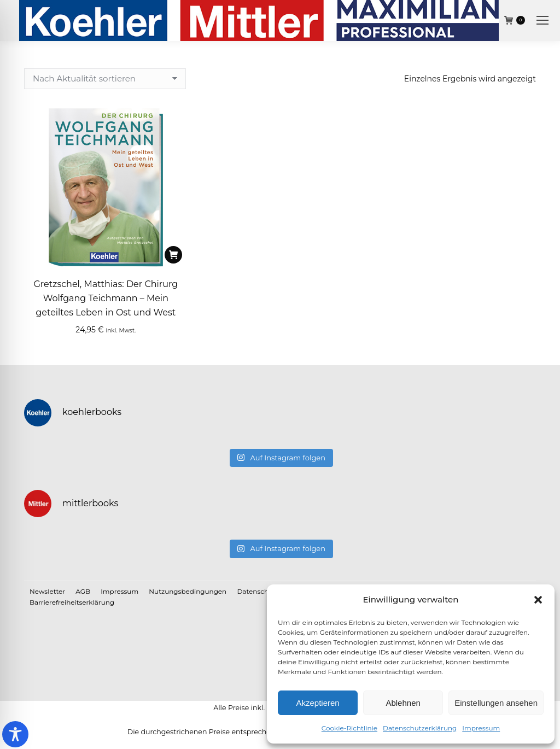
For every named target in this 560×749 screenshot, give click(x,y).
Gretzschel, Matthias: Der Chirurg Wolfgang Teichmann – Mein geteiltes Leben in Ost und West (106, 298)
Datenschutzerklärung (420, 728)
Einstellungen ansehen (496, 703)
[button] (538, 600)
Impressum (481, 728)
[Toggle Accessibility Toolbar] (15, 734)
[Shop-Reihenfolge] (105, 79)
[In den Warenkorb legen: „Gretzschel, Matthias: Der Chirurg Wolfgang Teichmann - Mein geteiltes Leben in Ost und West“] (173, 255)
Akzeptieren (317, 703)
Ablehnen (403, 703)
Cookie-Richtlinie (349, 728)
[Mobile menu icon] (542, 20)
